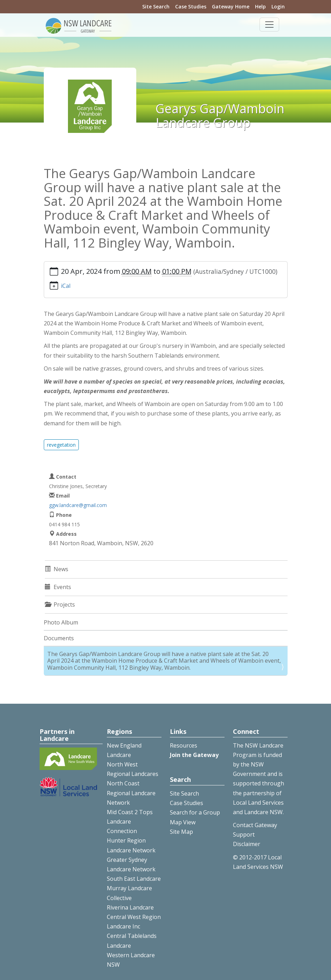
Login (278, 6)
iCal (66, 286)
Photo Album (61, 622)
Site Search (156, 6)
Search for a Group (195, 812)
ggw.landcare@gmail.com (78, 505)
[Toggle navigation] (269, 25)
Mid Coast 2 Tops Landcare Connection (130, 822)
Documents (59, 638)
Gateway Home (231, 6)
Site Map (181, 832)
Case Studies (191, 6)
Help (260, 6)
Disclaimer (247, 844)
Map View (183, 822)
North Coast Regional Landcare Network (131, 793)
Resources (184, 745)
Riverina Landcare (130, 907)
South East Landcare (134, 879)
